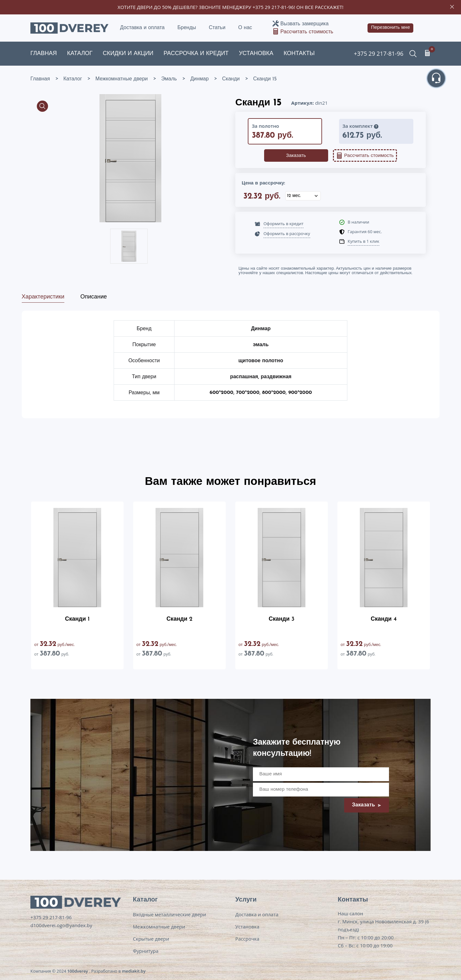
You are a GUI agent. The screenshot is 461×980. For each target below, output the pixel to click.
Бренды (187, 28)
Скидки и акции (128, 54)
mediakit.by (134, 971)
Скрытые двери (151, 939)
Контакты (299, 54)
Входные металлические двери (170, 914)
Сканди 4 (384, 619)
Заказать (296, 156)
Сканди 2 (179, 619)
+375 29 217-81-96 (273, 7)
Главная (44, 54)
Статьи (217, 28)
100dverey (78, 971)
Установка (256, 54)
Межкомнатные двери (159, 927)
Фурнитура (146, 951)
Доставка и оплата (142, 28)
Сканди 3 (282, 619)
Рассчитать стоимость (307, 32)
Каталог (80, 54)
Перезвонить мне (391, 28)
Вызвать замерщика (304, 24)
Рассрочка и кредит (196, 54)
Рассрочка (247, 939)
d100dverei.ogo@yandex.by (61, 925)
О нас (245, 28)
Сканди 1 (77, 619)
